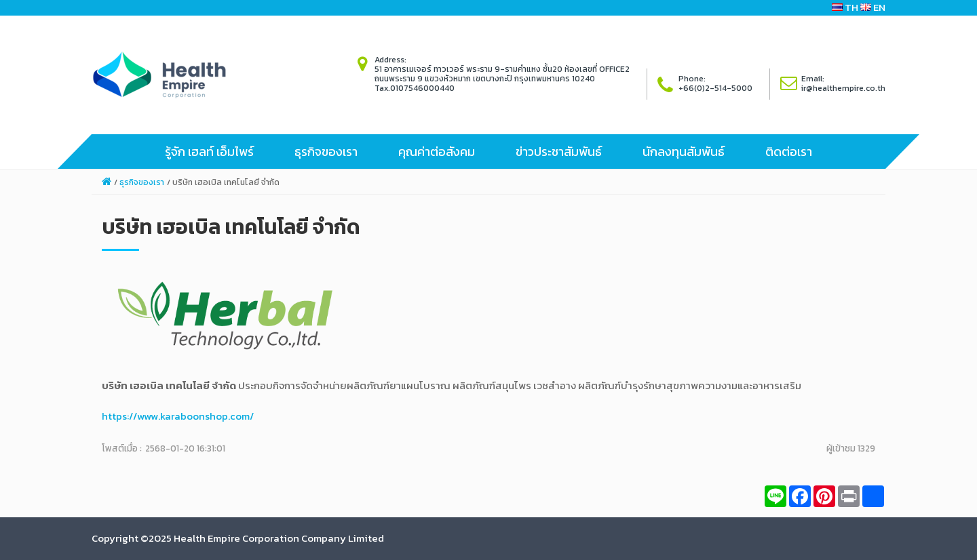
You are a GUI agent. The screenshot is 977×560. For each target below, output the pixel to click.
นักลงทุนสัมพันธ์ (684, 152)
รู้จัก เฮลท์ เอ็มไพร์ (209, 152)
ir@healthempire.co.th (843, 88)
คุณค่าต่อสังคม (437, 152)
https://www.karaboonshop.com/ (178, 416)
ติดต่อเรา (789, 152)
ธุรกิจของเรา (326, 152)
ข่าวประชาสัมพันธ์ (559, 152)
